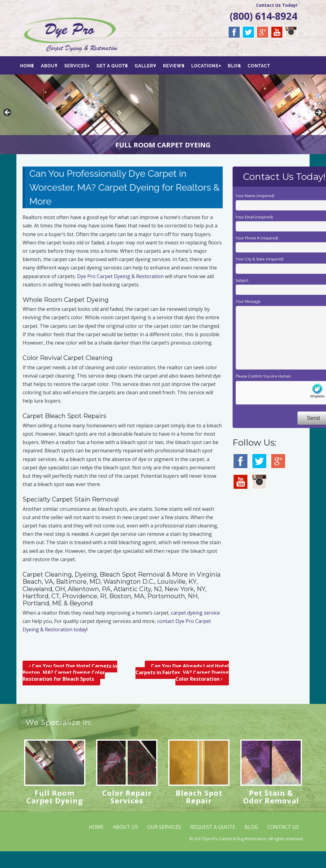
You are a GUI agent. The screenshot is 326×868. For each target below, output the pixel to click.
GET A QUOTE (113, 66)
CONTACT (261, 66)
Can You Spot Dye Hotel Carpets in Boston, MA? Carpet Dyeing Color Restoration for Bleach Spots (70, 672)
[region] (163, 114)
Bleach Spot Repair (199, 797)
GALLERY (146, 66)
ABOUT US (125, 827)
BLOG (236, 66)
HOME (27, 66)
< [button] (8, 113)
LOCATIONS (206, 66)
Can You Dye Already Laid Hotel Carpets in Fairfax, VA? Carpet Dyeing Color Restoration (182, 672)
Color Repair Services (127, 797)
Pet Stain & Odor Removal (271, 797)
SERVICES (76, 66)
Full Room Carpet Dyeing (55, 797)
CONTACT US (283, 827)
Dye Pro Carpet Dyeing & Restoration (120, 276)
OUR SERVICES (164, 827)
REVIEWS (175, 66)
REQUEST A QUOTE (213, 827)
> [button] (318, 113)
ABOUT (49, 66)
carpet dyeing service (195, 613)
